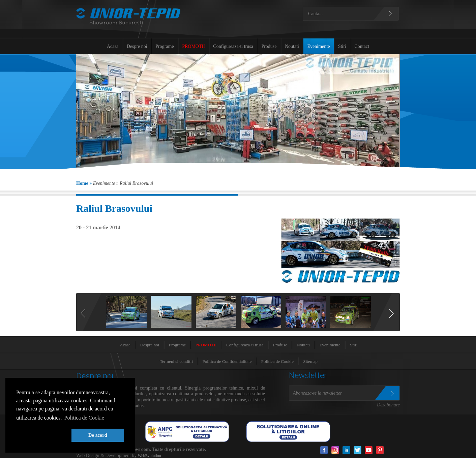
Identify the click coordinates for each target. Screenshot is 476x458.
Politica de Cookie (277, 361)
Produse (269, 46)
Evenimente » (106, 183)
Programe (165, 46)
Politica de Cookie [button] (84, 418)
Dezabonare (388, 405)
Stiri (342, 46)
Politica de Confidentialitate (227, 361)
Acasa (113, 46)
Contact (362, 46)
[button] (42, 435)
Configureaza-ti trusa (233, 46)
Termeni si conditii (176, 361)
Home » (84, 183)
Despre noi (137, 46)
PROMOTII (194, 46)
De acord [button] (98, 435)
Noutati (292, 46)
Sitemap (310, 361)
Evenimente (319, 46)
